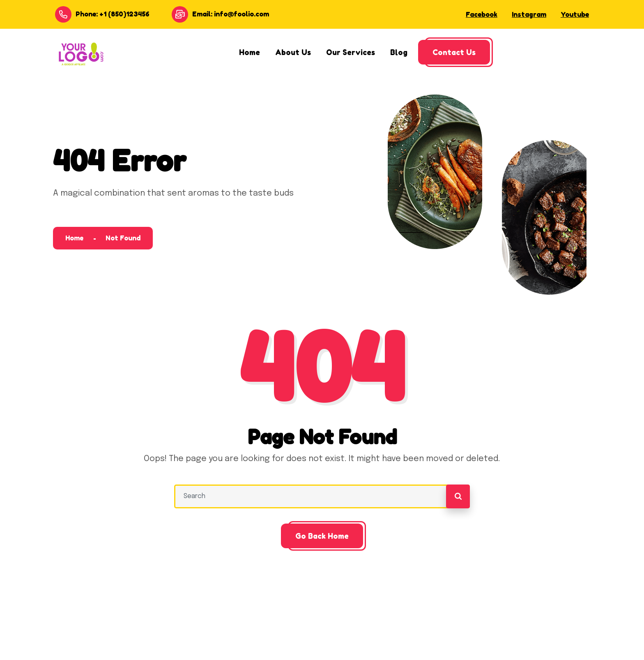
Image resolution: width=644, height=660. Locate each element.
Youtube (575, 14)
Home (74, 238)
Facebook (482, 14)
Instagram (529, 14)
